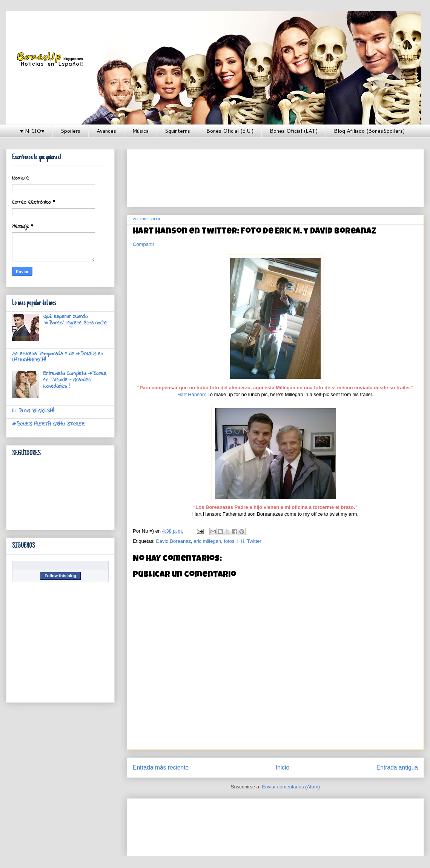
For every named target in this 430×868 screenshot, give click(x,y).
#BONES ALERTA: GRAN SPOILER (48, 424)
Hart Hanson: (192, 394)
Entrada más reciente (161, 767)
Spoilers (71, 131)
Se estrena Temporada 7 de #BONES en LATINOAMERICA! (58, 357)
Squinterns (177, 131)
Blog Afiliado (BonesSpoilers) (369, 131)
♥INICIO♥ (32, 131)
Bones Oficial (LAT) (294, 131)
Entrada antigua (397, 767)
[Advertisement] (159, 176)
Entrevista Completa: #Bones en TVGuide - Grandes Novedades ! (75, 380)
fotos (229, 541)
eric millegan (207, 541)
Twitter (254, 541)
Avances (106, 131)
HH (241, 541)
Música (141, 131)
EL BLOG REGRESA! (33, 411)
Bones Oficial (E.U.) (230, 131)
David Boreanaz (173, 541)
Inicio (283, 767)
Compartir (144, 244)
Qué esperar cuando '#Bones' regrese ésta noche (75, 320)
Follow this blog (60, 576)
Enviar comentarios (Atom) (291, 787)
